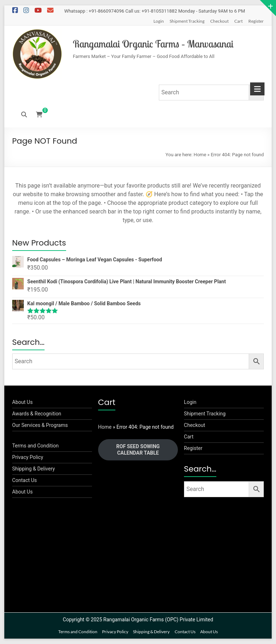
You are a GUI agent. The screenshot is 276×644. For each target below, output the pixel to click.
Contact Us (25, 480)
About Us (22, 402)
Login (159, 21)
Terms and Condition (35, 446)
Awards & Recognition (37, 414)
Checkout (219, 21)
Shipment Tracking (187, 21)
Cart (238, 21)
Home (200, 155)
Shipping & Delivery (34, 469)
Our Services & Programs (40, 425)
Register (256, 21)
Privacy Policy (28, 457)
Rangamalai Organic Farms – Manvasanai (153, 44)
